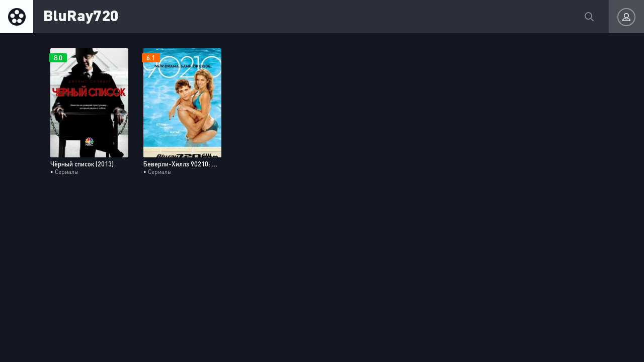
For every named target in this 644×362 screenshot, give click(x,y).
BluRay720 (81, 15)
